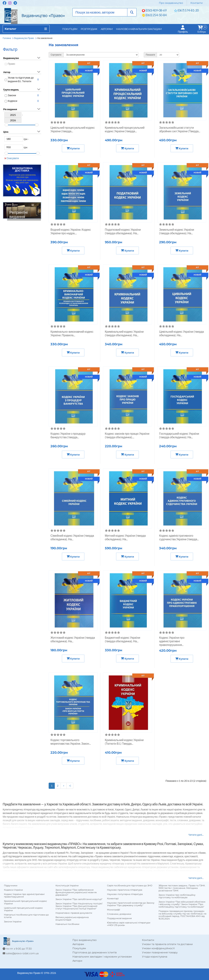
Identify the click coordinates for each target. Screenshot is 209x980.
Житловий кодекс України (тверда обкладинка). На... (73, 639)
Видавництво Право (24, 38)
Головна (7, 38)
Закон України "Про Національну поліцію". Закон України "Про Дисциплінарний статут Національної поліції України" (79, 906)
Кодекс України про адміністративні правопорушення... (172, 641)
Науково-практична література (125, 890)
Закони (12, 95)
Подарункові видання (119, 918)
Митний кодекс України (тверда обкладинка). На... (125, 537)
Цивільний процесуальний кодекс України (23, 909)
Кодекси (13, 101)
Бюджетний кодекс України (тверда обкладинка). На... (123, 639)
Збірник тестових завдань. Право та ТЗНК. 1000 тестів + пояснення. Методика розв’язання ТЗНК (182, 888)
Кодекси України (13, 890)
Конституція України (67, 886)
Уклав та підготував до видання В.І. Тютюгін (21, 79)
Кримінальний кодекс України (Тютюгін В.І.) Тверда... (124, 742)
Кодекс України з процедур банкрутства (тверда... (68, 435)
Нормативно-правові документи (74, 913)
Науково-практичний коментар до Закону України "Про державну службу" (131, 904)
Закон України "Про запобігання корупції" (79, 899)
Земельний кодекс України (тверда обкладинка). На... (177, 231)
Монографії (114, 910)
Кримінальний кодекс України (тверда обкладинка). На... (124, 333)
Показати (150, 55)
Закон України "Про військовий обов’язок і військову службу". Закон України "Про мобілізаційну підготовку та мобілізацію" (182, 904)
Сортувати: (56, 55)
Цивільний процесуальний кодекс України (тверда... (73, 129)
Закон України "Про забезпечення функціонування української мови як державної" (76, 892)
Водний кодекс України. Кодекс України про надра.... (71, 231)
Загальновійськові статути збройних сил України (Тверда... (180, 129)
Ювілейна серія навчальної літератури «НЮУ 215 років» (129, 924)
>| (70, 786)
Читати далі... (196, 835)
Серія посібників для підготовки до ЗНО (130, 886)
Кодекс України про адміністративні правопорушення (24, 895)
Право (11, 64)
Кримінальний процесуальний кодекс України (25, 902)
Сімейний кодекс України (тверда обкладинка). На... (72, 537)
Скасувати (12, 158)
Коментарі (113, 899)
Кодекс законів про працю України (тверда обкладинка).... (127, 435)
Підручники (11, 886)
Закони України (13, 922)
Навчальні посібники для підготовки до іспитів (26, 916)
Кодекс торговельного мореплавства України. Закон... (71, 742)
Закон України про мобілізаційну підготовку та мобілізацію (177, 896)
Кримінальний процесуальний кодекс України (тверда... (125, 129)
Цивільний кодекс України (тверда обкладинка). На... (181, 333)
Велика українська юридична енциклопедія (72, 919)
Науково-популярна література (125, 894)
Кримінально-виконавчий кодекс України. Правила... (72, 333)
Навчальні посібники (67, 924)
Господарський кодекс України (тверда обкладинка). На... (179, 435)
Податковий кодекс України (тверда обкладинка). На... (123, 231)
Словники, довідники (119, 914)
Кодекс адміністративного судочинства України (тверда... (179, 537)
